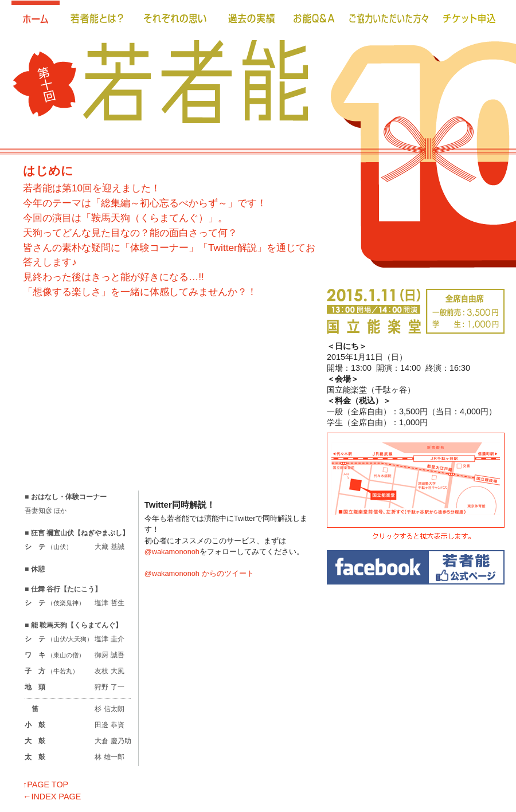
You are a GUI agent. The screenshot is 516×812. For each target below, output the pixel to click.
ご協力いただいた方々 (389, 17)
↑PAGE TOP (46, 784)
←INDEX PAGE (52, 797)
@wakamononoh (172, 552)
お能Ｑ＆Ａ (314, 17)
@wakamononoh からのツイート (199, 573)
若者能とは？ (97, 17)
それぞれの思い (176, 17)
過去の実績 (251, 17)
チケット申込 (470, 17)
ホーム (36, 17)
